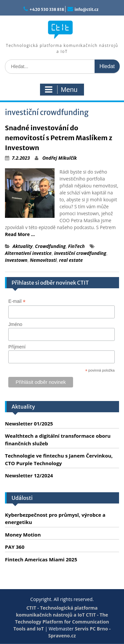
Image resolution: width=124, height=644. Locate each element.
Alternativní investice (28, 253)
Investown (16, 260)
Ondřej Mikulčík (60, 158)
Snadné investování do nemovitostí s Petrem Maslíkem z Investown (59, 138)
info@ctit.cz (87, 9)
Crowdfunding (50, 246)
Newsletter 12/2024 (29, 475)
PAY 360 (15, 547)
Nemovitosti (43, 260)
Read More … (20, 234)
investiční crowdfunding (80, 253)
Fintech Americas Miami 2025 (41, 559)
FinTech (77, 246)
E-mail (17, 301)
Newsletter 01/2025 (29, 423)
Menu (61, 90)
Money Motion (23, 535)
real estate (71, 260)
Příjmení (17, 347)
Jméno (15, 324)
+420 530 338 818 (47, 9)
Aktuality (23, 246)
